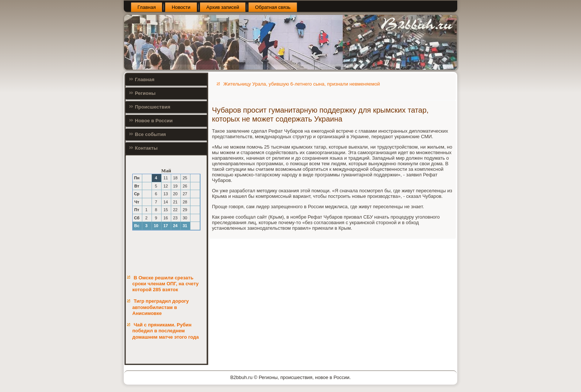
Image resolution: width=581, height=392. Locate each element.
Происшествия (153, 107)
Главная (147, 7)
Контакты (146, 148)
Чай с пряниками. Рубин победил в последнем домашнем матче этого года (166, 331)
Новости (181, 7)
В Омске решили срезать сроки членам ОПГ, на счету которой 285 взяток (165, 284)
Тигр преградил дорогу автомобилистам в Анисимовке (160, 307)
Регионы (145, 93)
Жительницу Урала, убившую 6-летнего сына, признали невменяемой (302, 84)
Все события (150, 134)
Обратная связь (273, 7)
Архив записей (223, 7)
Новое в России (154, 121)
